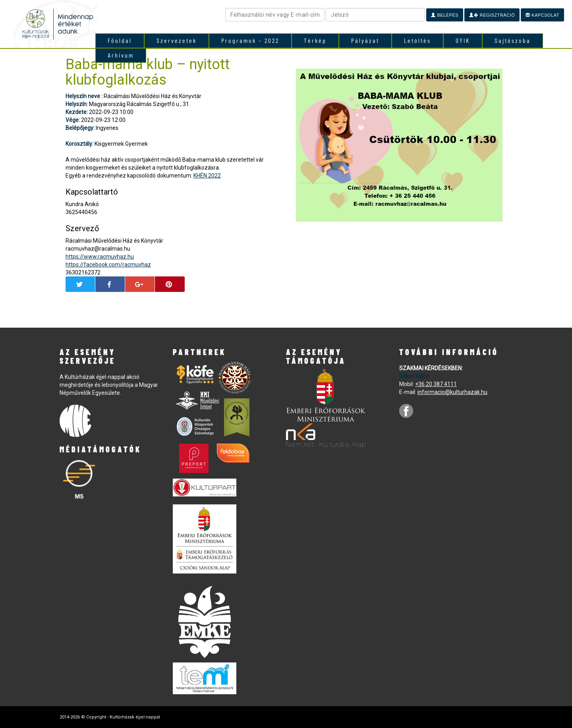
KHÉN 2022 (207, 176)
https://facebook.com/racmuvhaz (108, 265)
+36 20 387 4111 (436, 384)
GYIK (463, 40)
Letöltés (417, 40)
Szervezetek (177, 40)
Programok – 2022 (250, 40)
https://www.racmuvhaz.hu (100, 257)
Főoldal (120, 40)
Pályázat (365, 40)
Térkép (315, 40)
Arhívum (121, 55)
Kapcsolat (542, 15)
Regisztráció (492, 15)
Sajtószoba (513, 40)
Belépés (445, 15)
